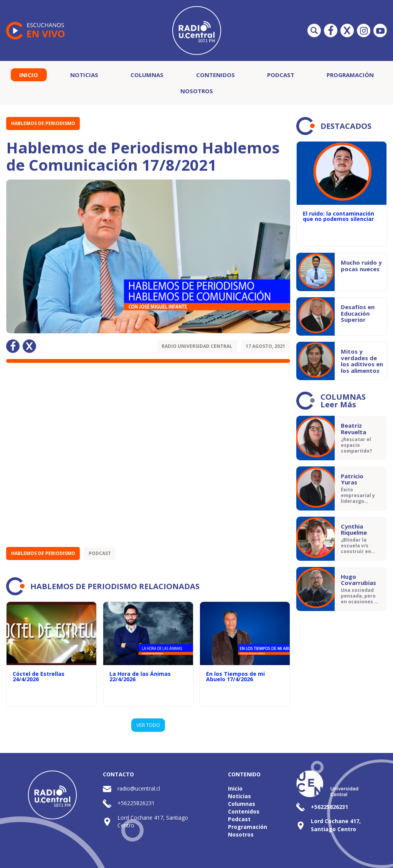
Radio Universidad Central (197, 346)
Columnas (147, 75)
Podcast (281, 75)
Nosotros (197, 91)
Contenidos (215, 75)
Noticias (84, 75)
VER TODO (148, 725)
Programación (350, 75)
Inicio (29, 75)
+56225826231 (136, 803)
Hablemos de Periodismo (43, 123)
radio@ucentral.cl (139, 788)
